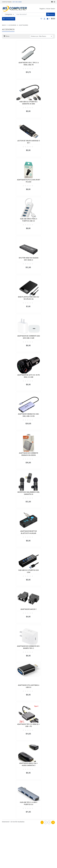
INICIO (4, 25)
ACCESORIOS (12, 25)
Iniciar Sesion (51, 9)
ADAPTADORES (24, 25)
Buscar (51, 14)
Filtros (6, 36)
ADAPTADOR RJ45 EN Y (28, 609)
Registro (42, 9)
